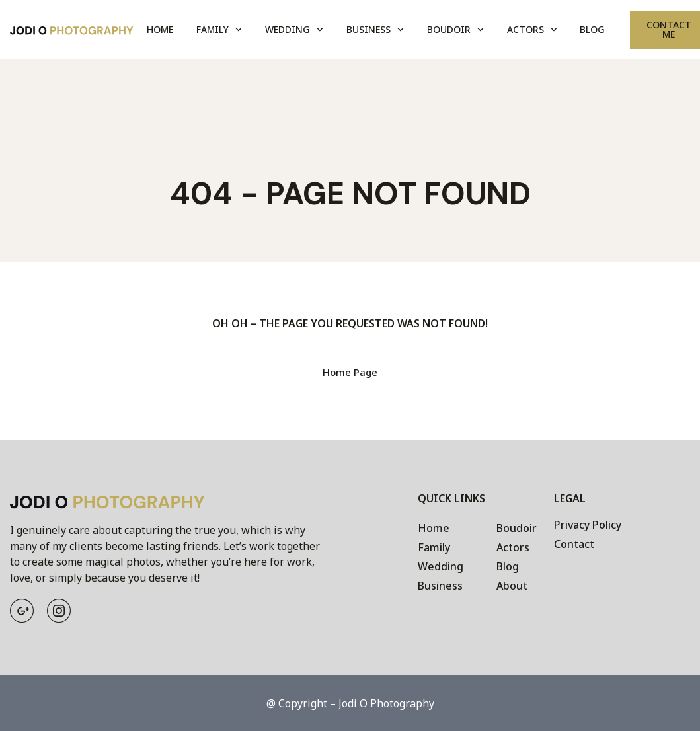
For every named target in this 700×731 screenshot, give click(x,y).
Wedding (294, 30)
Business (375, 30)
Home (160, 29)
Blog (592, 29)
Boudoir (455, 30)
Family (219, 30)
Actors (532, 30)
